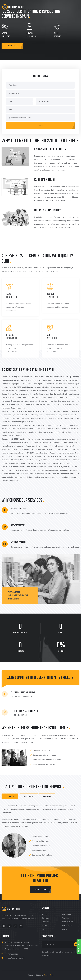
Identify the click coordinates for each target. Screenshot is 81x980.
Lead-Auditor (67, 922)
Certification (67, 926)
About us (46, 914)
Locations (46, 922)
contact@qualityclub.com (15, 958)
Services (45, 918)
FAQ (44, 929)
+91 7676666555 (11, 954)
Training (65, 918)
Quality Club (49, 975)
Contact (65, 929)
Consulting (67, 914)
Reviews (45, 926)
